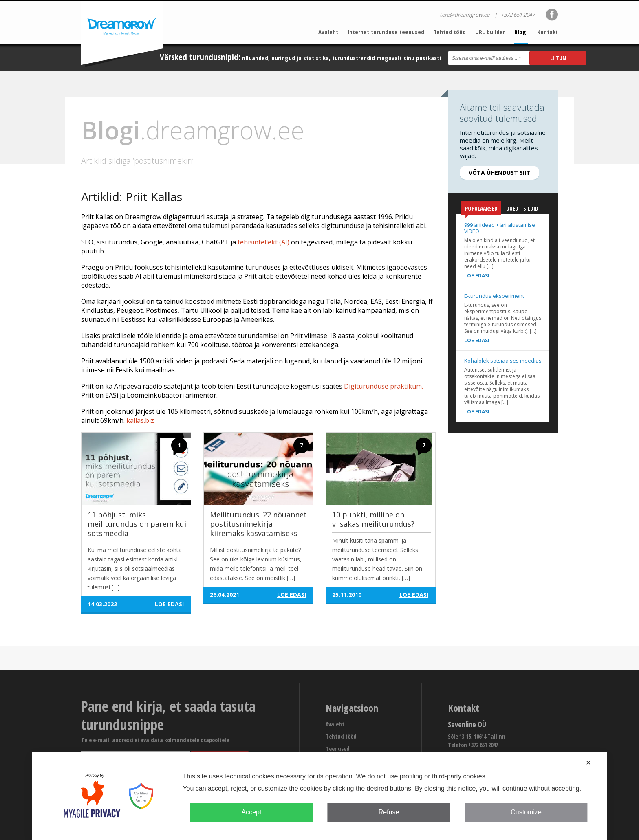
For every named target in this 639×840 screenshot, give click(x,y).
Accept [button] (251, 812)
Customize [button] (526, 812)
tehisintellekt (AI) (263, 242)
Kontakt (548, 32)
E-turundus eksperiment (494, 296)
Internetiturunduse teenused (386, 32)
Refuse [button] (389, 812)
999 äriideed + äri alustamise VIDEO (500, 228)
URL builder (490, 32)
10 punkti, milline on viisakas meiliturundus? (373, 519)
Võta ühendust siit (499, 173)
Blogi (521, 32)
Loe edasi (477, 276)
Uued (512, 208)
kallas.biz (140, 420)
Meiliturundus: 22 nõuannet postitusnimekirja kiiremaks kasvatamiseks (258, 524)
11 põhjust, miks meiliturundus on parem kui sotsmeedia (137, 524)
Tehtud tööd (450, 32)
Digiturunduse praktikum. (383, 386)
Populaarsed (481, 210)
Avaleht (328, 32)
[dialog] (319, 796)
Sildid (531, 208)
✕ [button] (588, 763)
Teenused (338, 749)
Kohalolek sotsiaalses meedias (503, 361)
